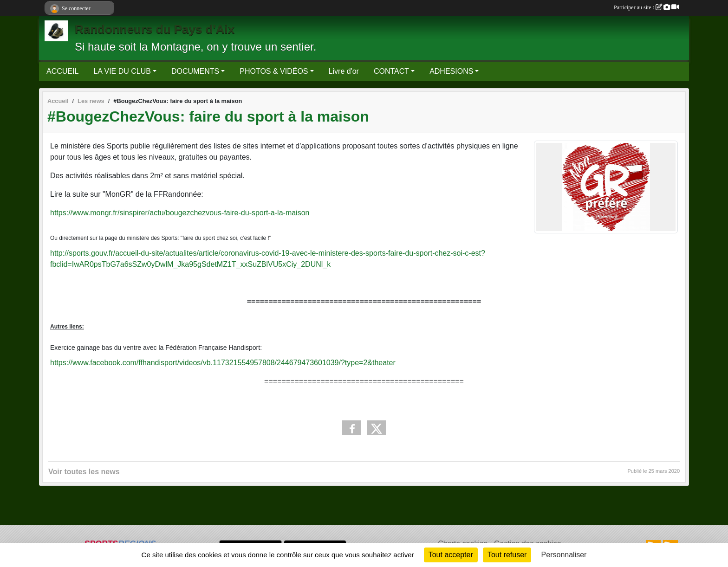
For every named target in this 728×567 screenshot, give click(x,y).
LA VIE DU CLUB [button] (122, 71)
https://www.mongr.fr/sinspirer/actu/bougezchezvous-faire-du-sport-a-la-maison (180, 213)
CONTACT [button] (391, 71)
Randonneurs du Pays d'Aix (155, 29)
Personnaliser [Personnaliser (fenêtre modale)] (564, 555)
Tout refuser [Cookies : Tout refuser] (507, 555)
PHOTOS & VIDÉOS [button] (274, 71)
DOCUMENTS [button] (195, 71)
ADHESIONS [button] (451, 71)
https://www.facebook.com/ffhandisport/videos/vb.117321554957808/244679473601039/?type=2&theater (223, 363)
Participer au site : (646, 7)
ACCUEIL (62, 71)
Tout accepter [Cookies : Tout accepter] (451, 555)
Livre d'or (344, 71)
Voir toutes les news (84, 472)
